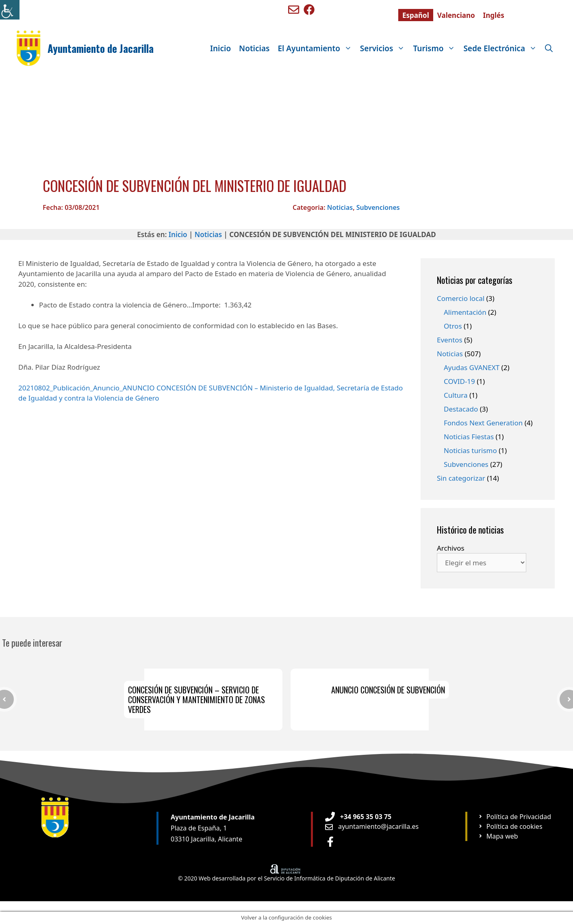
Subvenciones (378, 207)
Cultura (456, 395)
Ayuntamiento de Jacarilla (101, 48)
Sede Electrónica (502, 48)
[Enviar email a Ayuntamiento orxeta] (372, 826)
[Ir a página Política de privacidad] (514, 817)
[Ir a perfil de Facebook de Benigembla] (309, 10)
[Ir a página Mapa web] (498, 836)
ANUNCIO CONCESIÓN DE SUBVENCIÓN (388, 690)
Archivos (451, 548)
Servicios (385, 48)
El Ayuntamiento (317, 48)
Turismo (436, 48)
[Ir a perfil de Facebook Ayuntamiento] (330, 842)
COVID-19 (459, 381)
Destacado (461, 409)
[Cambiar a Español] (416, 15)
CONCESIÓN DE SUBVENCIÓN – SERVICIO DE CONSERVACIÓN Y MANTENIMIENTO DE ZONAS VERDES (196, 700)
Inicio (220, 48)
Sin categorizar (461, 478)
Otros (453, 326)
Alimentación (465, 312)
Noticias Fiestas (469, 437)
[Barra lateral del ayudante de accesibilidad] (10, 10)
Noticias (254, 48)
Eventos (450, 340)
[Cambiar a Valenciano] (456, 15)
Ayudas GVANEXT (472, 367)
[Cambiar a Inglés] (494, 15)
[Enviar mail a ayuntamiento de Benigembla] (294, 10)
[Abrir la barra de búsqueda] (549, 48)
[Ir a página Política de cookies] (510, 826)
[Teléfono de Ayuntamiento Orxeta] (358, 817)
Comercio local (461, 298)
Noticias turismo (470, 450)
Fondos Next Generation (483, 423)
